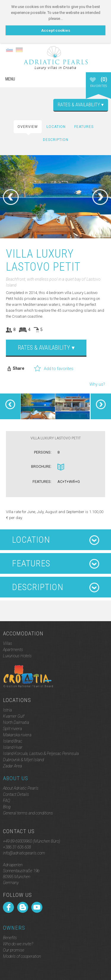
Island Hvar (13, 747)
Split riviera (12, 729)
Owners (14, 928)
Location (56, 127)
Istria (7, 710)
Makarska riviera (17, 735)
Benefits (10, 938)
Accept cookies (56, 30)
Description (56, 140)
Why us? (97, 384)
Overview (28, 127)
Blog (7, 807)
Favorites (98, 85)
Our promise (14, 950)
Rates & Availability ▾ (81, 105)
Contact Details (16, 794)
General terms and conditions (28, 813)
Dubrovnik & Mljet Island (23, 760)
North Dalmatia (16, 722)
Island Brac (13, 741)
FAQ (7, 801)
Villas (8, 643)
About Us (16, 778)
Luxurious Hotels (17, 656)
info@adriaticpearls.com (24, 853)
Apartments (13, 650)
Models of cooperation (22, 956)
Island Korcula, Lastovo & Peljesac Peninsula (41, 754)
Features (84, 127)
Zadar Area (12, 766)
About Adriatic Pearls (21, 788)
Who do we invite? (18, 944)
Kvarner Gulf (14, 716)
